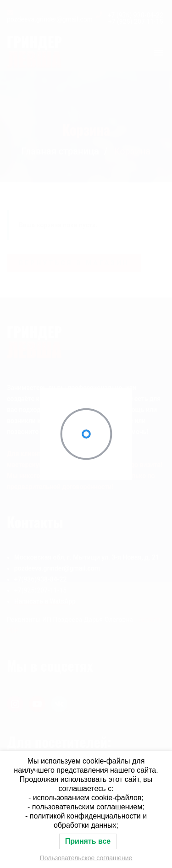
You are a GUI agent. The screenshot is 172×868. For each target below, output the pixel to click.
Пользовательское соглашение (86, 858)
